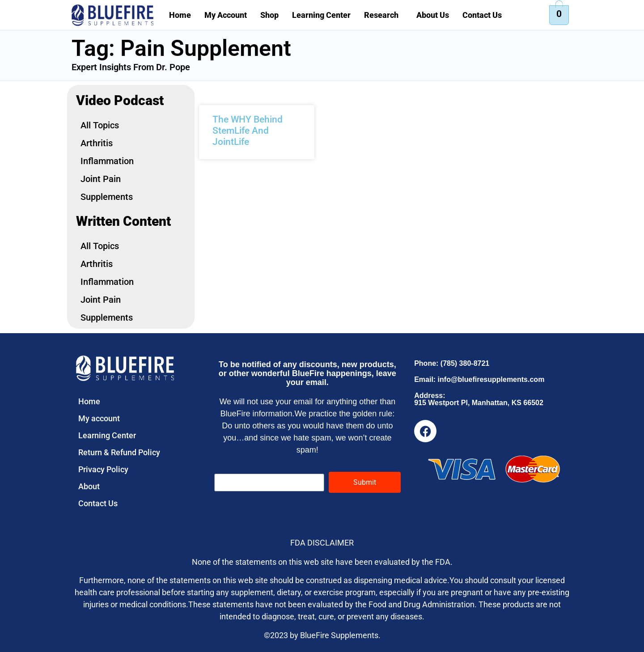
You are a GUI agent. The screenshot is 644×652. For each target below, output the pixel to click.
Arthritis (97, 143)
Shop (269, 15)
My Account (226, 15)
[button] (383, 15)
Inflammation (107, 161)
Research (381, 15)
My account (99, 418)
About (89, 486)
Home (180, 15)
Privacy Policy (103, 469)
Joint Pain (101, 179)
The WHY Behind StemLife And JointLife (248, 131)
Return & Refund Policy (119, 452)
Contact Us (482, 15)
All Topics (100, 125)
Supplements (107, 197)
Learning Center (321, 15)
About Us (433, 15)
